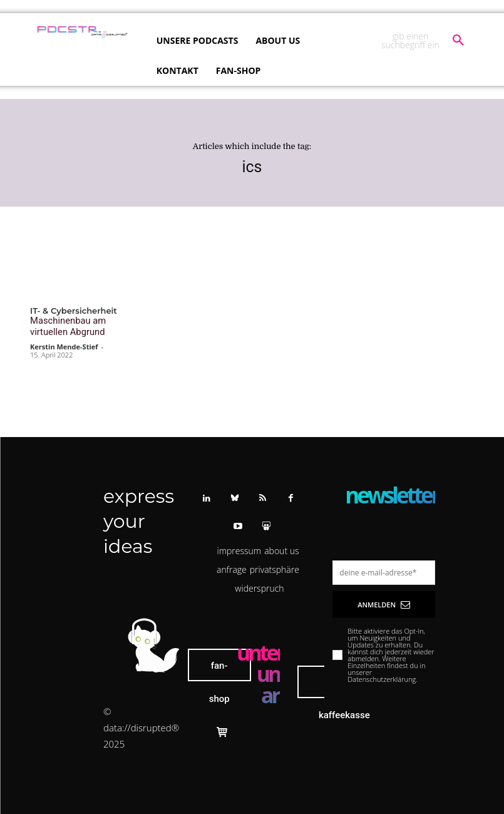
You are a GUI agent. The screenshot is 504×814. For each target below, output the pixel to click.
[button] (422, 41)
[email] (384, 570)
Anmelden (384, 602)
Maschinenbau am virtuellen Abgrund (64, 325)
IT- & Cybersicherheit (74, 311)
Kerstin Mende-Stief (64, 344)
